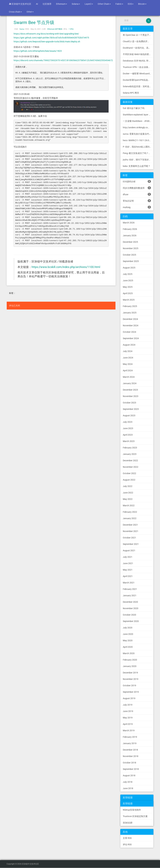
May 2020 (128, 640)
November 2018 (131, 756)
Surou (22, 29)
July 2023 (128, 422)
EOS (131, 4)
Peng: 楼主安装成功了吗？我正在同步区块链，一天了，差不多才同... (138, 153)
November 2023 (131, 396)
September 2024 (131, 338)
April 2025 (128, 293)
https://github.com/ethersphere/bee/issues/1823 (38, 51)
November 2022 (131, 467)
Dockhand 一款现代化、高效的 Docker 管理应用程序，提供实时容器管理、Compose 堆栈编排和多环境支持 (138, 48)
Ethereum (62, 4)
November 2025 (131, 248)
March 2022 (129, 505)
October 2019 (129, 685)
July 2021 (128, 557)
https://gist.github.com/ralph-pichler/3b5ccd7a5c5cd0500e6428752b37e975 (51, 38)
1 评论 (71, 29)
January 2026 (130, 236)
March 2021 (129, 583)
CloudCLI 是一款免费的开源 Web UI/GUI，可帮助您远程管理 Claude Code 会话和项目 (138, 41)
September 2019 (131, 692)
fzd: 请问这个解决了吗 (134, 108)
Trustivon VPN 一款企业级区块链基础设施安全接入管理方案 (138, 67)
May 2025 (128, 287)
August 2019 (129, 698)
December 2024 (130, 319)
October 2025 (129, 255)
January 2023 (130, 454)
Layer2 (89, 4)
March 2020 (129, 653)
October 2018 (129, 763)
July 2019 (128, 705)
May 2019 (128, 718)
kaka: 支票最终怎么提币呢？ (137, 166)
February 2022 (130, 512)
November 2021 (131, 531)
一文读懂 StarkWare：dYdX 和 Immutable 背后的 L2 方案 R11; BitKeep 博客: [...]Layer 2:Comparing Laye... (138, 121)
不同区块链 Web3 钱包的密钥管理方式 (138, 54)
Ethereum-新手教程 (55, 29)
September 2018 (131, 769)
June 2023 (128, 428)
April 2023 (128, 435)
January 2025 (130, 313)
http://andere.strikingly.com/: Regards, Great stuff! (138, 127)
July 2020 (128, 628)
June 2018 (128, 788)
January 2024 (130, 383)
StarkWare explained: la (138, 115)
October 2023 (129, 403)
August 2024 (129, 345)
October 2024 (129, 332)
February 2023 (130, 448)
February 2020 (130, 660)
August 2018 (129, 775)
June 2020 (128, 634)
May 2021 (128, 570)
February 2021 (130, 589)
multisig (137, 207)
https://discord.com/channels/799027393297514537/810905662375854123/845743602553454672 (63, 60)
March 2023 (129, 441)
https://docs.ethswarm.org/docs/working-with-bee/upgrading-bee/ (46, 34)
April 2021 (128, 576)
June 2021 (128, 563)
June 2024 (128, 358)
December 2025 (130, 242)
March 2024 (129, 377)
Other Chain (104, 4)
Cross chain (15, 12)
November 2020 (131, 608)
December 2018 (130, 750)
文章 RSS (127, 838)
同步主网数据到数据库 (137, 188)
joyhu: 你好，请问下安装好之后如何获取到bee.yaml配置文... (138, 160)
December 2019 (130, 673)
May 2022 (128, 499)
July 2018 (128, 782)
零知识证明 (137, 201)
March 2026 (129, 223)
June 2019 (128, 711)
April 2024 (128, 370)
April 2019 (128, 724)
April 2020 (128, 647)
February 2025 (130, 306)
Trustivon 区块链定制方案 (135, 816)
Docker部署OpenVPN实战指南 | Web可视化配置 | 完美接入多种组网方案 (138, 80)
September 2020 (131, 621)
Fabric (119, 4)
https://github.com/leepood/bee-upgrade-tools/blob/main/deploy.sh (47, 42)
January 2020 (130, 666)
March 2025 (129, 300)
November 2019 (131, 679)
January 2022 (130, 518)
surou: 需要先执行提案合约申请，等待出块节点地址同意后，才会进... (138, 134)
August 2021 (129, 550)
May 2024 (128, 364)
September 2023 (131, 409)
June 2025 (128, 281)
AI (37, 4)
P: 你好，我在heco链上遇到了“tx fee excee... (138, 147)
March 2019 (129, 730)
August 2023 (129, 415)
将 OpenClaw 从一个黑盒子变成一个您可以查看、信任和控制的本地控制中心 (138, 35)
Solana (76, 4)
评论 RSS (127, 844)
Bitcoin (142, 4)
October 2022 (129, 473)
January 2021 (130, 595)
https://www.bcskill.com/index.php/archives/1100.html (66, 267)
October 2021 (129, 538)
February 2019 (130, 737)
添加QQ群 (128, 823)
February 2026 (130, 229)
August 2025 (129, 268)
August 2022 (129, 480)
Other (30, 12)
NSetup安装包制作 (132, 810)
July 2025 (128, 274)
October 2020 (129, 615)
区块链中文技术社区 (20, 4)
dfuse (137, 194)
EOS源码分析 (137, 181)
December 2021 (130, 525)
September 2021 (131, 544)
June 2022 (128, 493)
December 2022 (130, 460)
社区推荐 (47, 4)
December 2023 (130, 390)
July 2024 (128, 351)
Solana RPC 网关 (131, 93)
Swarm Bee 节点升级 (34, 22)
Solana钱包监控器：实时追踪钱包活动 (138, 86)
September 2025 (131, 261)
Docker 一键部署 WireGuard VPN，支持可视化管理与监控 (138, 74)
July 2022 (128, 486)
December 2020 (130, 602)
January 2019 (130, 743)
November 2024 (131, 325)
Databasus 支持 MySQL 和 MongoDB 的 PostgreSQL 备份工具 (138, 61)
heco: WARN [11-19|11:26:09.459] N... (138, 140)
